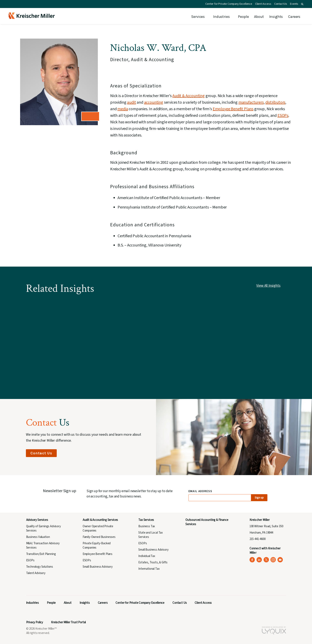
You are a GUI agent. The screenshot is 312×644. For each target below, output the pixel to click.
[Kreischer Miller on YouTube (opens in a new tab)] (280, 560)
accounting (154, 102)
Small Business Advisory (98, 567)
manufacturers (251, 102)
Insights (276, 17)
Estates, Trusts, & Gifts (153, 562)
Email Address (200, 491)
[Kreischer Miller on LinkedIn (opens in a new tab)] (259, 560)
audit (131, 102)
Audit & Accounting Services (100, 520)
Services (198, 17)
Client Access (263, 4)
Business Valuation (38, 537)
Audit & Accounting (189, 96)
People (243, 17)
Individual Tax (147, 556)
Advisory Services (37, 520)
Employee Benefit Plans (233, 109)
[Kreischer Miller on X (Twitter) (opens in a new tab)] (266, 560)
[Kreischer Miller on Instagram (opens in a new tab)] (273, 560)
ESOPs (283, 116)
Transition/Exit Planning (41, 554)
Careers (294, 17)
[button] (302, 4)
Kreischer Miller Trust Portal (68, 622)
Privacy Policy (35, 622)
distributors (275, 102)
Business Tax (147, 526)
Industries (221, 17)
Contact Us (281, 4)
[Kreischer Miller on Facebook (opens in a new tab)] (252, 560)
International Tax (149, 569)
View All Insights (268, 286)
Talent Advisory (36, 573)
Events (294, 4)
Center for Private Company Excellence (229, 4)
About (259, 17)
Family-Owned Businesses (99, 537)
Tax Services (146, 520)
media (123, 109)
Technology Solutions (40, 567)
